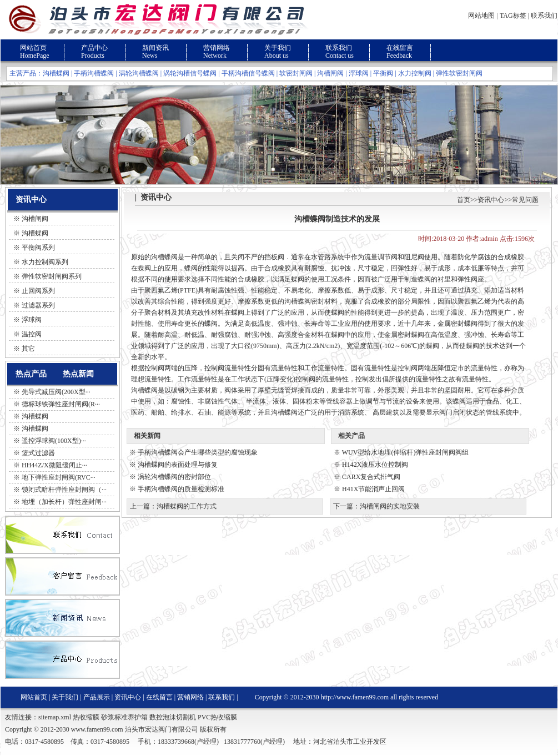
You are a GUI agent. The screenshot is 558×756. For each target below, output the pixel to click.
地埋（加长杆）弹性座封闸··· (64, 502)
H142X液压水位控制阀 (375, 465)
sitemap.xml (55, 717)
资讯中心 (491, 200)
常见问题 (525, 200)
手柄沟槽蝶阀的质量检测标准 (181, 489)
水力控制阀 (415, 73)
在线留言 (400, 48)
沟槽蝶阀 (56, 73)
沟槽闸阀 (330, 73)
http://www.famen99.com (355, 697)
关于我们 (278, 48)
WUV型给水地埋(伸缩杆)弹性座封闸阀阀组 (406, 452)
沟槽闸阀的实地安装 (390, 506)
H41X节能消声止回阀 (373, 489)
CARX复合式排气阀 (371, 477)
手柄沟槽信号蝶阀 (248, 73)
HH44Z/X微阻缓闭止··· (54, 465)
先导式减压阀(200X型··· (56, 392)
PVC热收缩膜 (217, 717)
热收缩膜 (86, 717)
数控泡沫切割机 (173, 717)
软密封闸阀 (296, 73)
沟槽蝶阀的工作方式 (187, 506)
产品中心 (94, 48)
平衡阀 (383, 73)
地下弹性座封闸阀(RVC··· (59, 477)
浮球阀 (359, 73)
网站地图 (481, 16)
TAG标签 (513, 16)
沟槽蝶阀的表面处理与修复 (178, 465)
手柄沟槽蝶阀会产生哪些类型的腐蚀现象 (198, 452)
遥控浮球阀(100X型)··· (54, 441)
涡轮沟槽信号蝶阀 (190, 73)
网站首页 (33, 48)
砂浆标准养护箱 (124, 717)
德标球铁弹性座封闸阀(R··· (61, 404)
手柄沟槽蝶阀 (94, 73)
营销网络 (217, 48)
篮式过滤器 (38, 453)
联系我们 (544, 16)
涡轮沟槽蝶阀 (139, 73)
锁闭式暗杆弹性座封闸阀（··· (64, 490)
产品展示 (97, 697)
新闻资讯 (155, 48)
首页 (464, 200)
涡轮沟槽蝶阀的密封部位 (174, 477)
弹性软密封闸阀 (459, 73)
